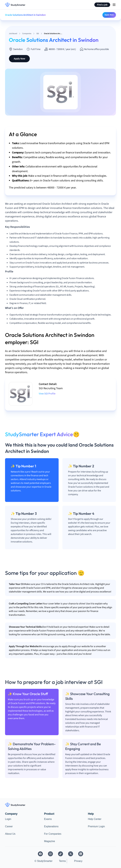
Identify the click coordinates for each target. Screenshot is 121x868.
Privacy (78, 861)
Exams (48, 819)
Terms (62, 861)
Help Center (95, 819)
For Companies (53, 834)
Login (8, 819)
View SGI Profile (47, 394)
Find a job (102, 5)
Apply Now (109, 15)
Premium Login (96, 826)
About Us (10, 834)
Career (9, 826)
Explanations (51, 826)
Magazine (50, 841)
